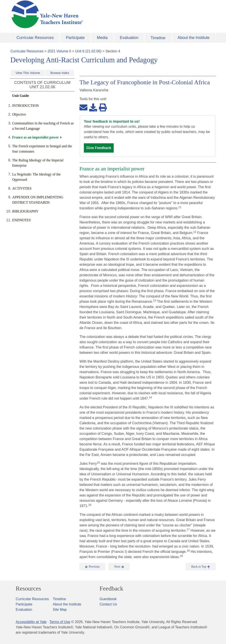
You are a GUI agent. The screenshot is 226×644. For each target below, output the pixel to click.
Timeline (158, 38)
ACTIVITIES (22, 188)
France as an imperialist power (36, 137)
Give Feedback (99, 148)
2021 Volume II (59, 51)
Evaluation (129, 38)
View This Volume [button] (28, 73)
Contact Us (108, 604)
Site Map (60, 610)
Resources (28, 589)
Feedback (111, 589)
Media (102, 38)
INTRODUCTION (25, 106)
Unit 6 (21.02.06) (88, 51)
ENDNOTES (21, 220)
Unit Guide (21, 96)
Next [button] (119, 567)
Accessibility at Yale (31, 622)
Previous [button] (92, 567)
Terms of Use (60, 622)
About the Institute (193, 38)
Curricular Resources (35, 38)
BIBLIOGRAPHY (25, 211)
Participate (75, 38)
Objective (20, 114)
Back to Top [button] (201, 567)
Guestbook (108, 599)
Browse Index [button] (60, 73)
